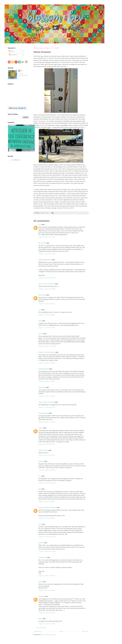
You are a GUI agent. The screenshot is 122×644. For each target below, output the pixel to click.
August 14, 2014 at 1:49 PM (47, 381)
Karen (40, 619)
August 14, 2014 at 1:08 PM (47, 363)
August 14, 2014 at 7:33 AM (47, 304)
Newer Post (37, 631)
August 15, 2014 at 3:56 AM (47, 502)
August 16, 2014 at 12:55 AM (47, 590)
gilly (40, 489)
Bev (22, 71)
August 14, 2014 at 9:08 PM (47, 455)
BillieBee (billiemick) (45, 260)
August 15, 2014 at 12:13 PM (47, 551)
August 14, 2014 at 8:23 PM (47, 444)
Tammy (41, 334)
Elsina (40, 582)
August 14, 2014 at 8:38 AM (47, 315)
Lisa (40, 310)
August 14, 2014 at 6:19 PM (47, 407)
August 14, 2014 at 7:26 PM (47, 422)
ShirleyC (41, 461)
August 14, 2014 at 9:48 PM (47, 470)
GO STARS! (42, 243)
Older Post (85, 631)
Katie (40, 321)
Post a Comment (41, 628)
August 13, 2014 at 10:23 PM (47, 254)
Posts (11, 51)
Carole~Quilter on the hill (46, 402)
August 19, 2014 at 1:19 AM (47, 624)
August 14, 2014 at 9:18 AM (47, 328)
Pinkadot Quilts (43, 413)
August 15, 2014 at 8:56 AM (47, 518)
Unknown (41, 596)
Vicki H (41, 428)
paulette (41, 543)
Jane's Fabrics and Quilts (47, 284)
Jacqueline (42, 387)
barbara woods (43, 450)
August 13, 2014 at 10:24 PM (47, 278)
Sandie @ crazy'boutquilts (47, 352)
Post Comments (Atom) (49, 635)
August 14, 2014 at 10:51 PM (47, 483)
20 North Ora (43, 557)
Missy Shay (42, 295)
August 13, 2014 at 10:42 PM (47, 289)
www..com (16, 160)
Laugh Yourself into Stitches (47, 508)
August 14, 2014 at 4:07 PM (47, 396)
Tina (40, 225)
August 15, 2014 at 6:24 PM (47, 576)
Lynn (40, 524)
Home (61, 631)
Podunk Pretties (44, 369)
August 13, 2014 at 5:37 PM (47, 237)
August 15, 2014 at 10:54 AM (47, 537)
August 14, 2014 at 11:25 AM (47, 346)
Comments (13, 55)
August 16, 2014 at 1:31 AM (47, 613)
